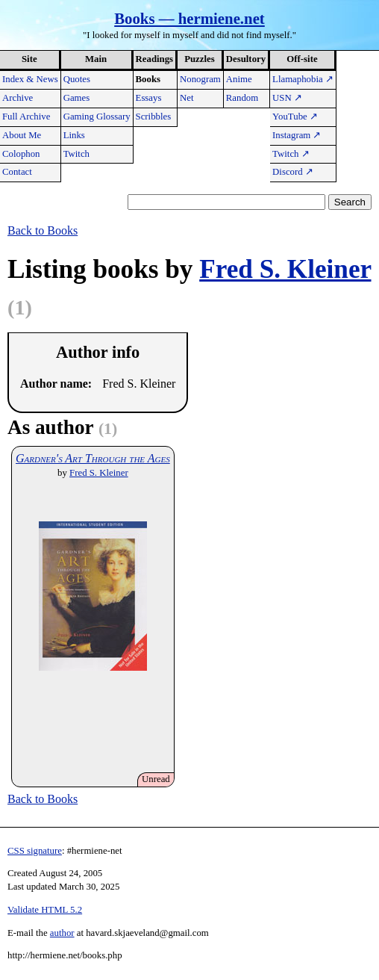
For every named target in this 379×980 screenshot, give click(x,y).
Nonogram (200, 79)
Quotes (77, 79)
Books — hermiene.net (189, 18)
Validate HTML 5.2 (45, 910)
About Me (22, 135)
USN (287, 98)
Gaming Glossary (97, 117)
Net (187, 98)
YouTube (295, 117)
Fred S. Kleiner (285, 269)
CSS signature (35, 851)
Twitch (76, 154)
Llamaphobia (303, 79)
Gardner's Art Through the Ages (93, 458)
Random (242, 98)
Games (77, 98)
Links (74, 135)
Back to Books (43, 230)
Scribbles (154, 117)
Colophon (21, 154)
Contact (17, 172)
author (62, 933)
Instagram (297, 135)
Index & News (30, 79)
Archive (18, 98)
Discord (293, 172)
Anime (239, 79)
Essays (149, 98)
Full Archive (26, 117)
